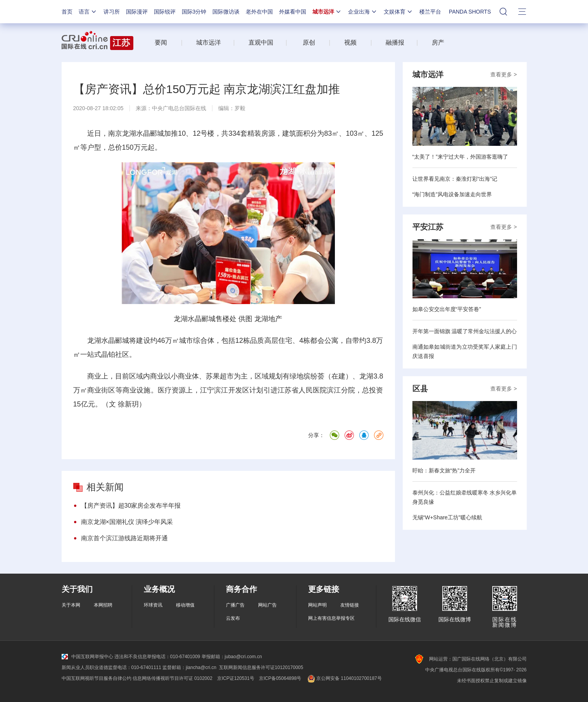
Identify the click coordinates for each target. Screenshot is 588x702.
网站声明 (317, 605)
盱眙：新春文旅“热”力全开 (444, 470)
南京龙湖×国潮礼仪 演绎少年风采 (127, 522)
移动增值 (185, 605)
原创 (309, 42)
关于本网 (71, 605)
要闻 (161, 42)
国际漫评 (137, 12)
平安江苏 (428, 227)
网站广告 (267, 605)
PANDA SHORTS (470, 12)
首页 (67, 12)
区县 (420, 389)
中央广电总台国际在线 (179, 108)
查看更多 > (504, 74)
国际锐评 (165, 12)
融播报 (395, 42)
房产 (438, 42)
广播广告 (235, 605)
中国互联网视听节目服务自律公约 (97, 678)
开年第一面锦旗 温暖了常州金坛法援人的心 (465, 331)
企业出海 (363, 12)
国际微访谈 (226, 12)
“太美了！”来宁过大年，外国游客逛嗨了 (460, 157)
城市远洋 (327, 12)
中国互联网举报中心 (87, 657)
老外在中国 (259, 12)
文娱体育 (398, 12)
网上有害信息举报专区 (331, 618)
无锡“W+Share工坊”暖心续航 (447, 517)
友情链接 (350, 605)
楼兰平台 (430, 12)
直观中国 (261, 42)
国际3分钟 (194, 12)
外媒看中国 (293, 12)
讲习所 (112, 12)
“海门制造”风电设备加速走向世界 (452, 194)
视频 (350, 42)
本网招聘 (103, 605)
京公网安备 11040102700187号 (344, 678)
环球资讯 (153, 605)
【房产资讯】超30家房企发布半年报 (131, 506)
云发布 (233, 618)
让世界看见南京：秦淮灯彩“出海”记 (455, 179)
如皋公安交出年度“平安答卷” (447, 309)
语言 (88, 12)
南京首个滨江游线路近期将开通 (124, 538)
